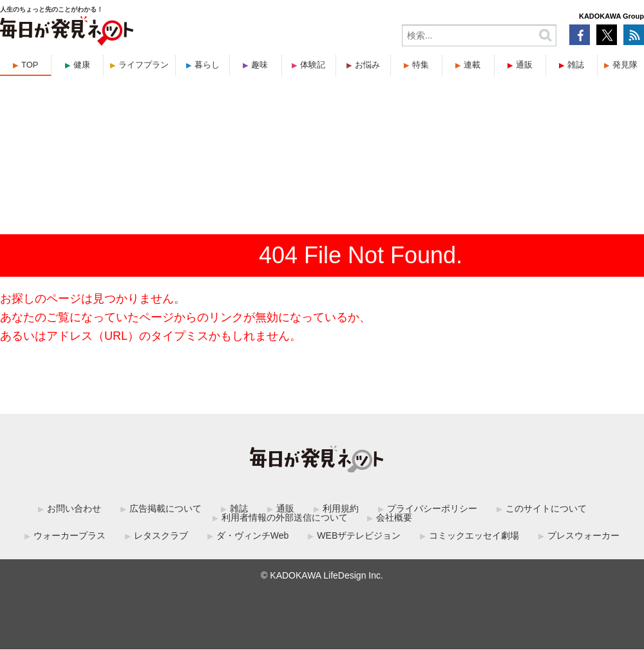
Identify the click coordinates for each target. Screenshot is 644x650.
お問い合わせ (74, 508)
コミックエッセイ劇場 (474, 535)
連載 (472, 65)
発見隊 (625, 65)
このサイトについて (546, 508)
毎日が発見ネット (75, 31)
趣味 (260, 65)
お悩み (367, 65)
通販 (524, 65)
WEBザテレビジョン (359, 535)
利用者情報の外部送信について (285, 517)
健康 (82, 65)
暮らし (207, 65)
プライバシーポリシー (432, 508)
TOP (30, 65)
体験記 (313, 65)
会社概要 (394, 517)
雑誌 (576, 65)
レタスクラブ (161, 535)
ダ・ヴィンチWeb (253, 535)
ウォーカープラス (70, 535)
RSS (634, 35)
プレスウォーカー (583, 535)
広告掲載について (166, 508)
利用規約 (341, 508)
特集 (421, 65)
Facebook (580, 35)
